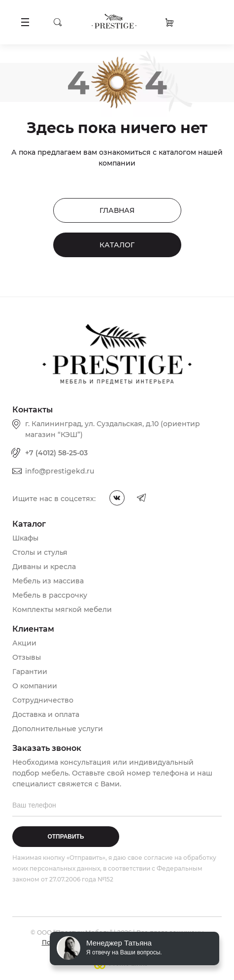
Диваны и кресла (44, 567)
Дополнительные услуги (58, 729)
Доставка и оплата (46, 714)
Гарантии (30, 672)
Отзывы (27, 657)
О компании (35, 686)
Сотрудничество (43, 700)
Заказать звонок (213, 22)
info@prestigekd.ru (60, 471)
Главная (117, 210)
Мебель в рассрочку (50, 595)
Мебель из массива (48, 581)
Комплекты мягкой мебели (62, 609)
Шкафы (25, 538)
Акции (24, 643)
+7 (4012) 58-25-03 (56, 453)
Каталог (117, 245)
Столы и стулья (40, 552)
